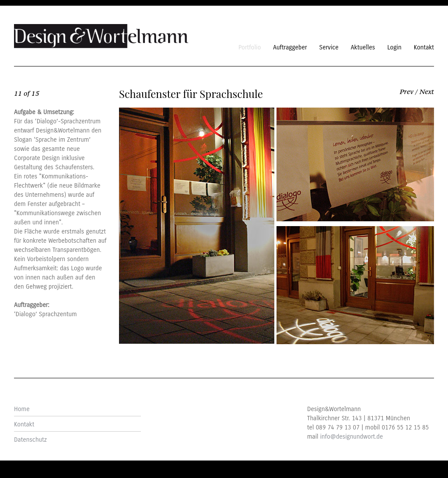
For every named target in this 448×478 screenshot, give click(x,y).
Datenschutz (30, 440)
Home (22, 409)
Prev (407, 91)
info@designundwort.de (352, 437)
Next (427, 91)
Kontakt (24, 424)
